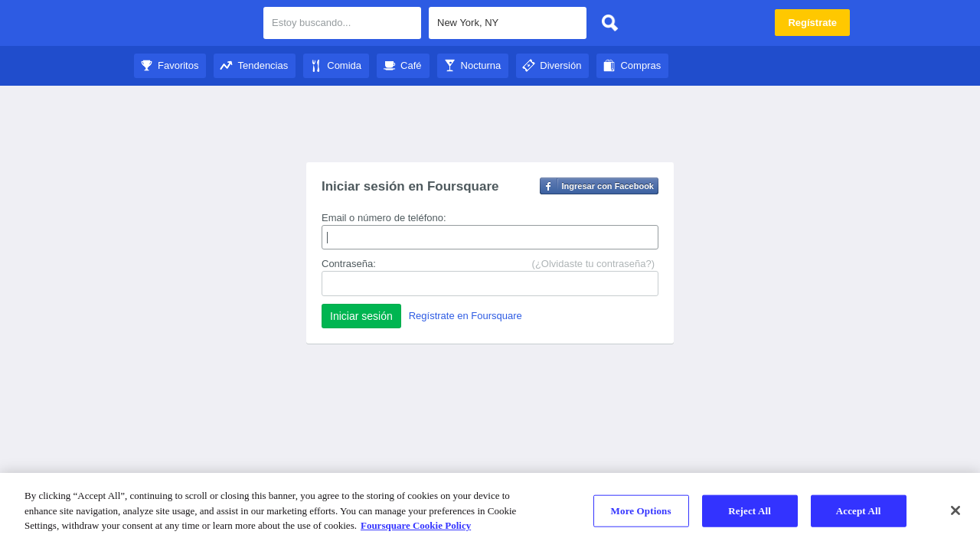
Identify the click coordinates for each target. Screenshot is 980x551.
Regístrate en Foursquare (465, 316)
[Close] (955, 510)
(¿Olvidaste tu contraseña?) (593, 264)
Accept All (859, 511)
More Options (641, 511)
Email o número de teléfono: (384, 218)
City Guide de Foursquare (193, 24)
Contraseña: (349, 264)
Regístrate (812, 23)
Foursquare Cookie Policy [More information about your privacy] (416, 525)
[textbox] (508, 23)
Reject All (750, 511)
